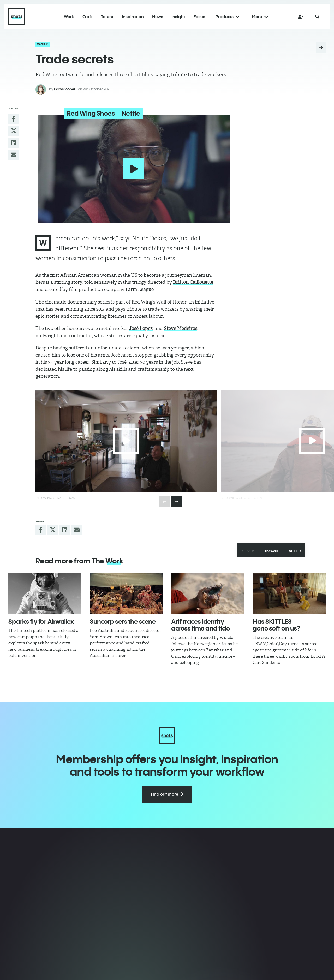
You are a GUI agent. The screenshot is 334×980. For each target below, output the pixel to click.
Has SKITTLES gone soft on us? (276, 623)
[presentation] (176, 500)
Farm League (140, 288)
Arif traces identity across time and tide (200, 623)
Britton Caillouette (193, 281)
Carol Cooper (65, 89)
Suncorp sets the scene (123, 620)
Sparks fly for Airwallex (41, 620)
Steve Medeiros (181, 327)
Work (43, 44)
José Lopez (141, 327)
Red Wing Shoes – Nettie (99, 113)
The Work (271, 550)
